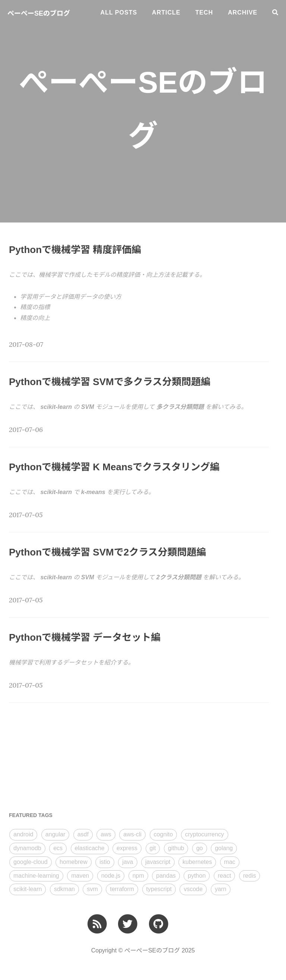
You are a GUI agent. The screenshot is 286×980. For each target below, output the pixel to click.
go (200, 848)
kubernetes (197, 862)
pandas (166, 876)
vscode (193, 889)
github (176, 848)
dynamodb (27, 848)
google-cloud (31, 862)
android (23, 834)
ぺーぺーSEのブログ (39, 13)
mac (230, 862)
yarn (221, 889)
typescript (159, 889)
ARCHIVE (243, 12)
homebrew (74, 862)
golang (224, 848)
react (225, 876)
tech (204, 12)
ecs (58, 848)
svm (92, 889)
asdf (83, 834)
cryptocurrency (205, 834)
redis (250, 876)
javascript (158, 862)
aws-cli (132, 834)
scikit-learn (28, 889)
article (166, 12)
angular (55, 834)
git (153, 848)
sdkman (64, 889)
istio (105, 862)
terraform (122, 889)
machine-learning (36, 876)
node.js (111, 876)
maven (80, 876)
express (127, 848)
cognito (163, 834)
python (197, 876)
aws (106, 834)
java (128, 862)
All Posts (119, 12)
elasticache (90, 848)
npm (138, 876)
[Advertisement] (65, 757)
